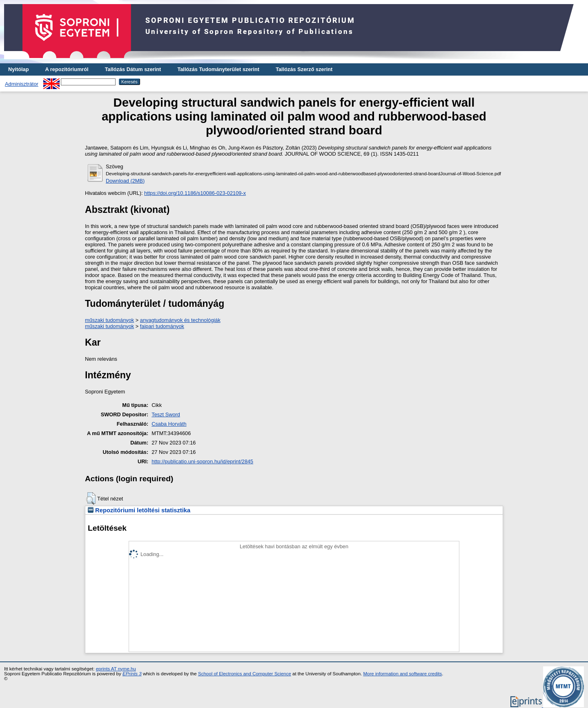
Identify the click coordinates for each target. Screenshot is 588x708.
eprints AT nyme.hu (116, 669)
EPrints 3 (132, 674)
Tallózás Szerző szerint (304, 69)
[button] (91, 498)
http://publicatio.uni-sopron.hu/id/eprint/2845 (202, 461)
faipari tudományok (162, 326)
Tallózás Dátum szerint (133, 69)
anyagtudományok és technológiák (180, 320)
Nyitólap (18, 69)
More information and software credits (403, 674)
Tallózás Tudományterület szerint (218, 69)
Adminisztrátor (22, 84)
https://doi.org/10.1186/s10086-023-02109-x (195, 193)
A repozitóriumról (67, 69)
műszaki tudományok (109, 320)
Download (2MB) (125, 181)
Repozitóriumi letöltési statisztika (139, 510)
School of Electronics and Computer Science (245, 674)
